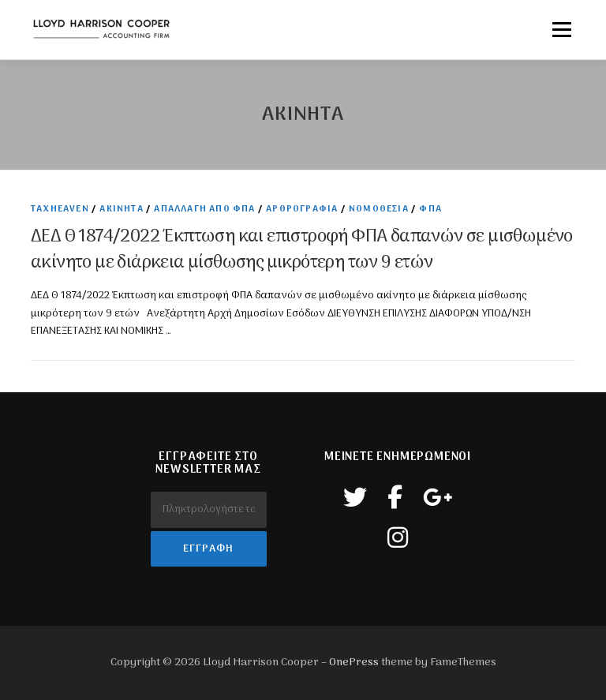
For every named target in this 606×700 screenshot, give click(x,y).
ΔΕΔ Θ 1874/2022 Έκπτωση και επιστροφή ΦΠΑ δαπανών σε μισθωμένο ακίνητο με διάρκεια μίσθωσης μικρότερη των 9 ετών (302, 250)
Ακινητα (121, 209)
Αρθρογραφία (302, 209)
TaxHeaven (60, 209)
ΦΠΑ (430, 209)
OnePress (354, 663)
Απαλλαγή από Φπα (204, 209)
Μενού (561, 30)
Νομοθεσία (379, 209)
